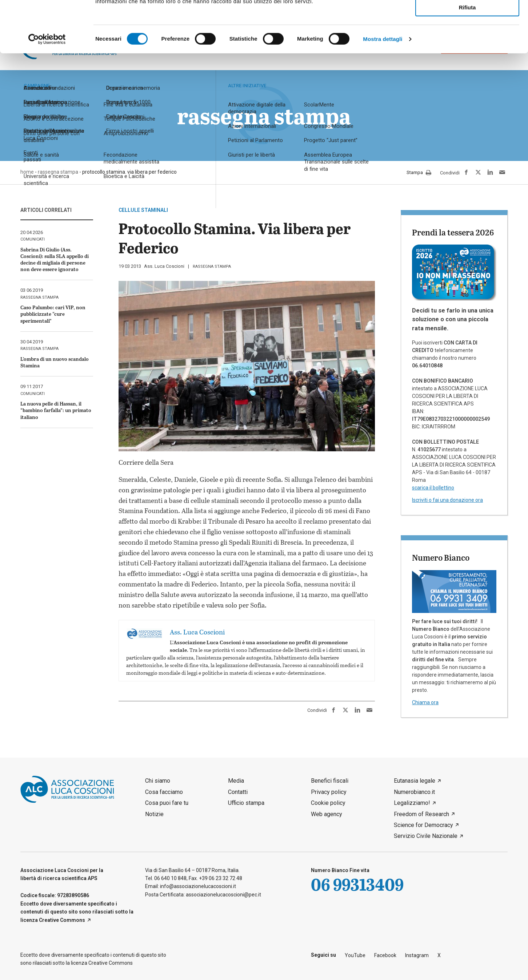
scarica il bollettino (433, 488)
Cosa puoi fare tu (167, 803)
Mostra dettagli (383, 90)
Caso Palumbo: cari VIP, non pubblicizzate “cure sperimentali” (53, 314)
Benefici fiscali (330, 781)
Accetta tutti (467, 18)
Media (236, 781)
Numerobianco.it (414, 792)
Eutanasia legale (415, 781)
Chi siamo (158, 781)
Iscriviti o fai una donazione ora (447, 500)
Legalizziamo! (412, 803)
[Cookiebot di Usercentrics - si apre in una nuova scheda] (47, 90)
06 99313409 (357, 884)
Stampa (419, 173)
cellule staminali (143, 210)
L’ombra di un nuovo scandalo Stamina (55, 362)
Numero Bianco (441, 557)
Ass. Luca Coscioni (164, 266)
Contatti (238, 792)
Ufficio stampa (246, 803)
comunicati (33, 239)
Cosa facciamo (164, 792)
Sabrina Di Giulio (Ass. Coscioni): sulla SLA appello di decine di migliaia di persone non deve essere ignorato (55, 259)
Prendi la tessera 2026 (453, 232)
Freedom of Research (421, 814)
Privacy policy (329, 792)
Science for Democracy (423, 825)
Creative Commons (62, 920)
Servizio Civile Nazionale (426, 836)
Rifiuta (467, 59)
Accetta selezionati (467, 38)
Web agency (327, 814)
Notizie (154, 814)
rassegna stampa (212, 267)
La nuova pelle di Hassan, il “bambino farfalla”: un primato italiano (56, 410)
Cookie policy (328, 803)
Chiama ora (425, 702)
